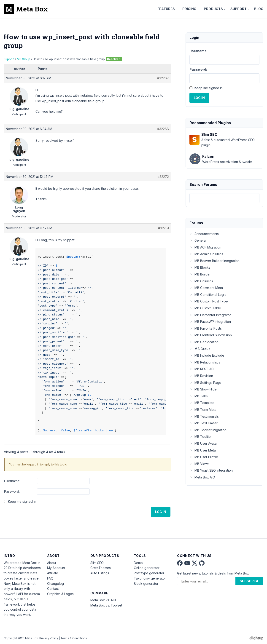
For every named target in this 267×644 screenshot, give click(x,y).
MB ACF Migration (205, 247)
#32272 (163, 177)
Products (213, 9)
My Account (56, 568)
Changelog (55, 584)
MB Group (24, 59)
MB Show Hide (203, 389)
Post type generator (149, 573)
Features (166, 9)
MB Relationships (205, 362)
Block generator (146, 584)
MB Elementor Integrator (210, 315)
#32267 (163, 78)
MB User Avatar (204, 443)
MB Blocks (200, 267)
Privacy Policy (49, 638)
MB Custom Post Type (209, 301)
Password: (12, 491)
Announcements (204, 234)
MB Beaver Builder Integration (214, 261)
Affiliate (53, 573)
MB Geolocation (204, 342)
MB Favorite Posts (206, 328)
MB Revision (201, 376)
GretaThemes (101, 568)
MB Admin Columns (206, 254)
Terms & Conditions (74, 638)
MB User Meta (203, 450)
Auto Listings (100, 573)
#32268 (163, 129)
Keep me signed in (22, 501)
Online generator (147, 568)
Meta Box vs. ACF (104, 600)
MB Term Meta (203, 410)
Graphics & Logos (60, 594)
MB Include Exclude (207, 355)
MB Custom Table (205, 308)
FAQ (50, 578)
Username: (12, 481)
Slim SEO (97, 563)
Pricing (189, 9)
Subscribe (249, 581)
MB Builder (200, 274)
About (52, 563)
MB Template (202, 403)
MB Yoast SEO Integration (211, 470)
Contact (53, 589)
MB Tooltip (200, 437)
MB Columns (201, 281)
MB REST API (202, 369)
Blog (259, 9)
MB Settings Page (205, 383)
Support (239, 9)
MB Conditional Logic (208, 295)
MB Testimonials (204, 416)
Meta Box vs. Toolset (106, 605)
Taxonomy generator (150, 578)
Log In (161, 512)
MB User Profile (204, 457)
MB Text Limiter (204, 423)
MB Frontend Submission (211, 335)
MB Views (199, 464)
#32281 (163, 228)
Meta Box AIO (202, 477)
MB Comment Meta (206, 288)
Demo (138, 563)
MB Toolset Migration (208, 430)
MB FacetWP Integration (210, 322)
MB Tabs (199, 396)
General (198, 240)
